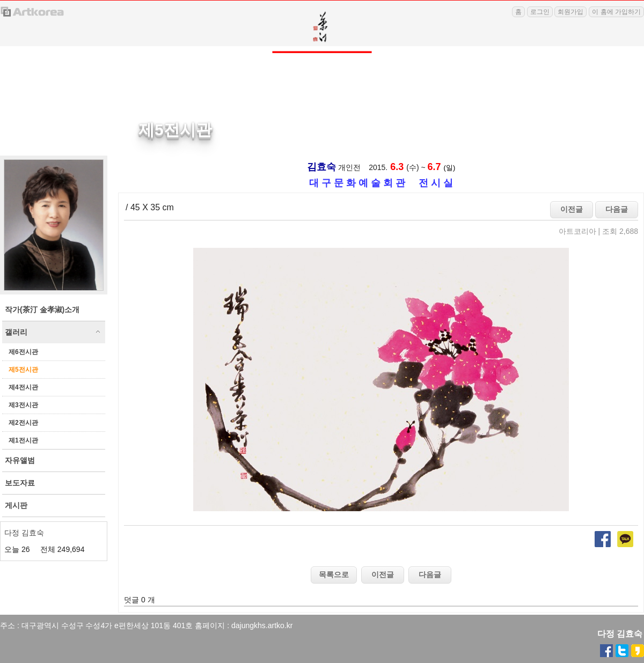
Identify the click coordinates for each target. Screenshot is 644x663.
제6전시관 (23, 352)
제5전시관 (23, 370)
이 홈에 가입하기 (616, 12)
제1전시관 (23, 440)
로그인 (540, 12)
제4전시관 (23, 387)
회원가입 (570, 12)
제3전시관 (23, 405)
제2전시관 (23, 423)
